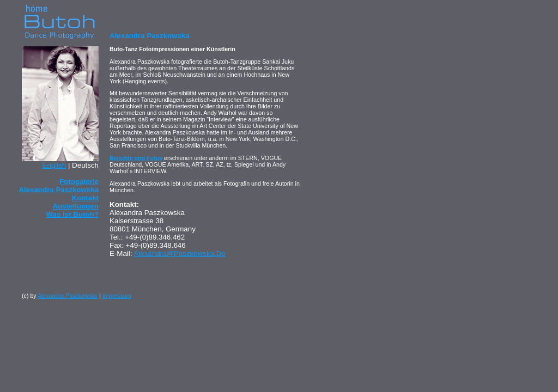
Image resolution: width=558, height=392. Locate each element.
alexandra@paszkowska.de (179, 253)
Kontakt (85, 198)
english (54, 165)
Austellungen (76, 206)
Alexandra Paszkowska (68, 296)
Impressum (117, 296)
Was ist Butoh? (73, 214)
